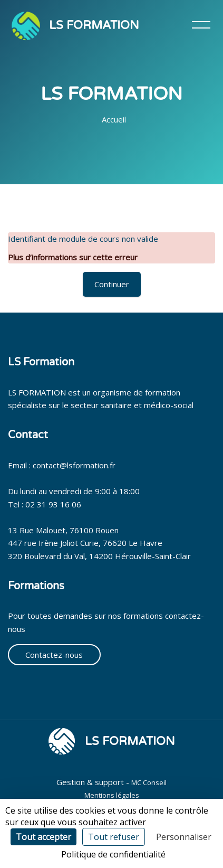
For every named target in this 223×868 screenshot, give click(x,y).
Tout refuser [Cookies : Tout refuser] (114, 837)
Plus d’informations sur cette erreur (73, 257)
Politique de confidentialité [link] (113, 854)
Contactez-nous (54, 655)
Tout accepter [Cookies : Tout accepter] (43, 837)
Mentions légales (112, 795)
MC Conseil (149, 782)
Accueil (114, 119)
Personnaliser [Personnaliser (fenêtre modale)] (184, 837)
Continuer (112, 284)
